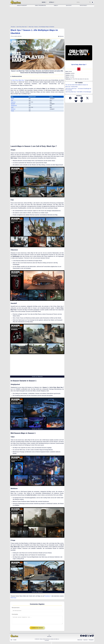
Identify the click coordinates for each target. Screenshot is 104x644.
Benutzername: (16, 608)
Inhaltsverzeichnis (17, 76)
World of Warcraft (22, 6)
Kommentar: (15, 614)
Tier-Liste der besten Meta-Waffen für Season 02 (77, 85)
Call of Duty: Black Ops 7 (18, 80)
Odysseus (13, 102)
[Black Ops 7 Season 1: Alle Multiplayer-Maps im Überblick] (42, 27)
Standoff (13, 104)
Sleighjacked (14, 106)
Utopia (12, 99)
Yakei (12, 107)
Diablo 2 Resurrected (40, 6)
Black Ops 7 (69, 6)
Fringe (12, 111)
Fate (12, 100)
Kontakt (15, 641)
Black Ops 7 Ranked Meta (71, 87)
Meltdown (13, 109)
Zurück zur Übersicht (37, 377)
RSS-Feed (13, 598)
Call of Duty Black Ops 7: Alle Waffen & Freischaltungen (78, 92)
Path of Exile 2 (83, 6)
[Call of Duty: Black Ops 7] (22, 27)
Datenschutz (80, 641)
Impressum (85, 641)
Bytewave (62, 36)
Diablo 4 (56, 6)
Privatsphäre (91, 641)
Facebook (47, 596)
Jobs (11, 641)
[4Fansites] (13, 27)
